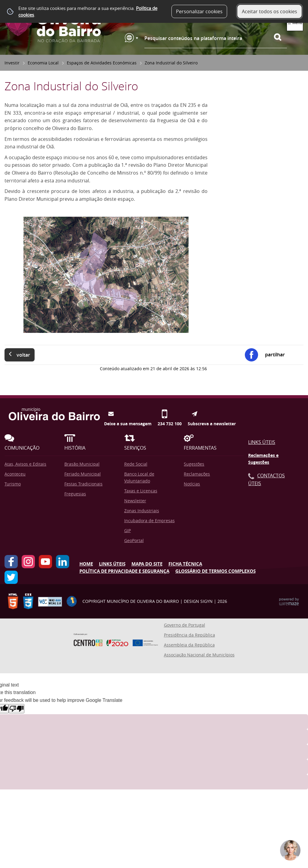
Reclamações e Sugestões (263, 459)
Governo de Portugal (185, 625)
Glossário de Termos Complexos (216, 571)
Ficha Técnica (185, 564)
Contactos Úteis (266, 479)
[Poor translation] (17, 709)
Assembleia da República (189, 645)
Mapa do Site (147, 564)
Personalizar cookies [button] (199, 11)
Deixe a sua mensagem (128, 414)
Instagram (28, 562)
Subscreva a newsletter (212, 414)
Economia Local (43, 63)
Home (86, 564)
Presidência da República (189, 635)
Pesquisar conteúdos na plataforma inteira (193, 38)
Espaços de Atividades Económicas (102, 63)
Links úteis (112, 564)
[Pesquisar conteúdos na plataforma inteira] (280, 37)
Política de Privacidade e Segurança (124, 571)
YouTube (45, 562)
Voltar (23, 355)
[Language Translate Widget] (131, 38)
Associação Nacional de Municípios (199, 655)
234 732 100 (170, 414)
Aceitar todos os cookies (269, 11)
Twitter (11, 577)
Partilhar (275, 355)
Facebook (11, 562)
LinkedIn (63, 562)
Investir (12, 63)
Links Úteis (262, 442)
